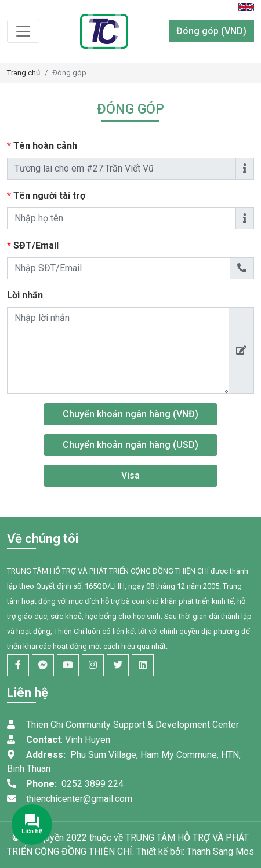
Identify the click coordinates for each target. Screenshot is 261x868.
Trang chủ (23, 73)
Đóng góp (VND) (211, 31)
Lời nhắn (25, 295)
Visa (130, 475)
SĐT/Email (56, 245)
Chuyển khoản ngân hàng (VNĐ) (130, 414)
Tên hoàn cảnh (66, 146)
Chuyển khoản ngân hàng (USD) (130, 445)
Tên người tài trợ (70, 196)
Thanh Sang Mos (220, 851)
